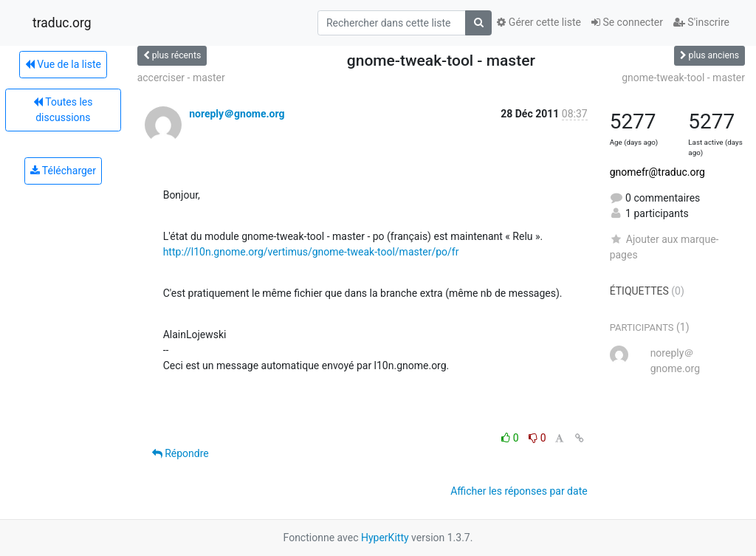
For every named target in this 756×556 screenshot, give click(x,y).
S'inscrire (701, 22)
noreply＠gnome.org (237, 114)
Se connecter (627, 22)
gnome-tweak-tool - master (683, 78)
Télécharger (63, 171)
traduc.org (62, 23)
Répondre (181, 453)
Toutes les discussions (63, 110)
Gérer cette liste (539, 22)
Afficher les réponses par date (519, 491)
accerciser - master (181, 78)
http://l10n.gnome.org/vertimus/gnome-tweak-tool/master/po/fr (311, 252)
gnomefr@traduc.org (657, 172)
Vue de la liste (63, 64)
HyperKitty (385, 538)
